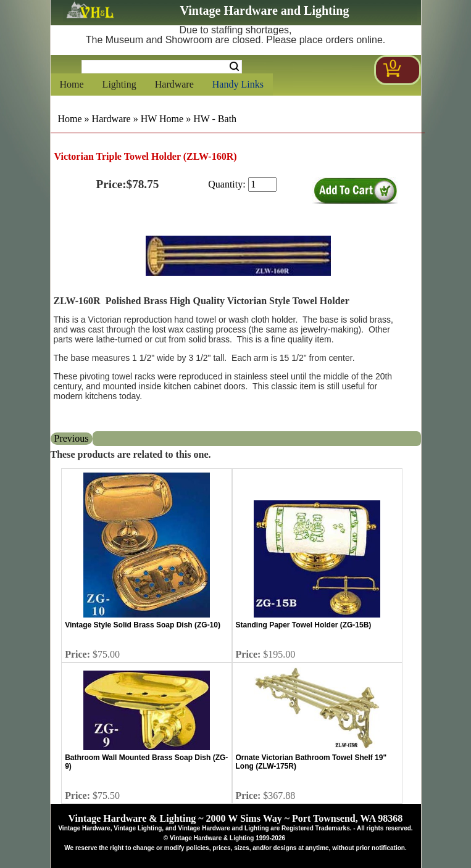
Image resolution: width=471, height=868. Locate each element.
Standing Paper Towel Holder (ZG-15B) (304, 625)
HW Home (162, 119)
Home (72, 84)
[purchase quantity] (262, 184)
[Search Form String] (162, 67)
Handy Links (238, 84)
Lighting (119, 84)
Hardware (174, 84)
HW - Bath (215, 119)
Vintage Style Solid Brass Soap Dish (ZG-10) (143, 625)
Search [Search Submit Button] (234, 67)
